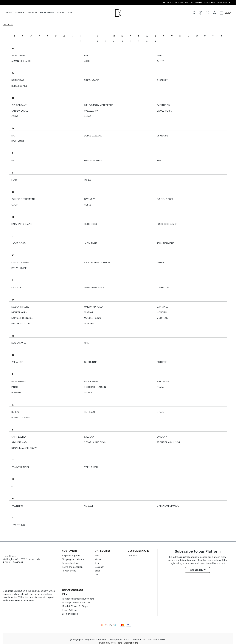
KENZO (160, 260)
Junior (98, 561)
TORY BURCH (91, 465)
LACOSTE (16, 285)
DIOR (14, 133)
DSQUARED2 (18, 139)
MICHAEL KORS (19, 310)
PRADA (160, 385)
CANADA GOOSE (20, 108)
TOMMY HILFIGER (20, 465)
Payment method (71, 561)
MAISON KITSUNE (20, 305)
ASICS (87, 59)
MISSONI (88, 310)
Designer (99, 565)
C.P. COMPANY (19, 103)
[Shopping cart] (225, 12)
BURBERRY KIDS (19, 84)
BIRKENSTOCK (91, 78)
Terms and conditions (73, 565)
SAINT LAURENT (20, 434)
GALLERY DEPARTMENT (23, 197)
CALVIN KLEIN (163, 103)
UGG (14, 484)
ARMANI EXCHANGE (21, 59)
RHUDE (160, 410)
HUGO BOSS (90, 222)
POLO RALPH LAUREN (95, 385)
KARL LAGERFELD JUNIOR (97, 260)
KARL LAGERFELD (20, 260)
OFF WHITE (17, 360)
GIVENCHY (89, 197)
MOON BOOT (163, 316)
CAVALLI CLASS (164, 108)
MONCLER (162, 310)
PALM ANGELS (19, 379)
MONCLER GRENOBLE (22, 316)
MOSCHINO (90, 321)
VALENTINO (17, 504)
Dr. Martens (162, 133)
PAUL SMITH (163, 379)
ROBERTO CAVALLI (21, 415)
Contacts (132, 553)
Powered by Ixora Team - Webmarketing (118, 640)
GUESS (88, 202)
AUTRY (160, 59)
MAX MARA (162, 305)
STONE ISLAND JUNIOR (168, 440)
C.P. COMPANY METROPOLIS (99, 103)
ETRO (160, 158)
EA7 (13, 158)
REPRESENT (90, 410)
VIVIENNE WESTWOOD (168, 504)
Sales (98, 568)
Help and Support (71, 553)
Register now (198, 568)
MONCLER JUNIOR (93, 316)
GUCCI (15, 202)
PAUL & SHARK (91, 379)
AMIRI (159, 53)
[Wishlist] (208, 12)
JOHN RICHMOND (165, 241)
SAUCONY (162, 434)
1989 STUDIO (18, 523)
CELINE (15, 114)
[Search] (194, 12)
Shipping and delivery (73, 557)
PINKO (15, 385)
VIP (96, 572)
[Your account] (214, 12)
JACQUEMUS (91, 241)
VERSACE (89, 504)
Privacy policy (69, 568)
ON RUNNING (91, 360)
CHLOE (88, 114)
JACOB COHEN (19, 241)
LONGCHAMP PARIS (94, 285)
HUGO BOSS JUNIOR (167, 222)
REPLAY (15, 410)
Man (97, 553)
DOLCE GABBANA (93, 133)
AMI (86, 53)
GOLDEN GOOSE (165, 197)
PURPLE (88, 390)
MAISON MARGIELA (94, 305)
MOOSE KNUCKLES (21, 321)
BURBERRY (162, 78)
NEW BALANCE (19, 341)
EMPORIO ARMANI (93, 158)
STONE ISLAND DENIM (95, 440)
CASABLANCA (91, 108)
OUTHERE (162, 360)
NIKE (86, 341)
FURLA (87, 178)
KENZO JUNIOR (19, 266)
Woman (98, 557)
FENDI (14, 178)
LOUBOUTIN (163, 285)
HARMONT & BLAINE (22, 222)
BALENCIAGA (18, 78)
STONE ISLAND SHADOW (24, 446)
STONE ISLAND (19, 440)
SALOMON (89, 434)
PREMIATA (16, 390)
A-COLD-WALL (18, 53)
